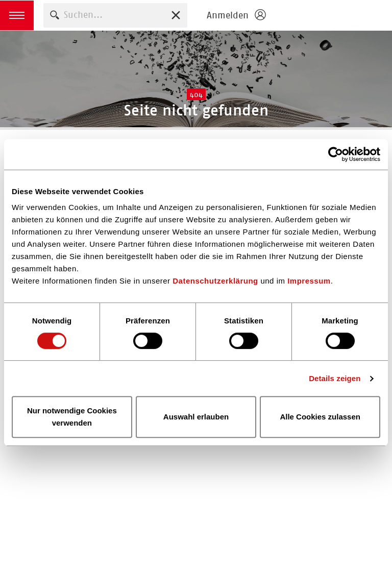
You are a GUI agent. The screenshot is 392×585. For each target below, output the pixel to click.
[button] (17, 15)
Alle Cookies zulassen (320, 417)
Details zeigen (335, 378)
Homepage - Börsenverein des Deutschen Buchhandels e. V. (332, 15)
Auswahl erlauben (196, 417)
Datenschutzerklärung (215, 281)
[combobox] (115, 15)
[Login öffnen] (236, 15)
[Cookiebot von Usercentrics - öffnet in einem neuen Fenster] (336, 154)
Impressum (309, 281)
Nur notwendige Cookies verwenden (72, 417)
